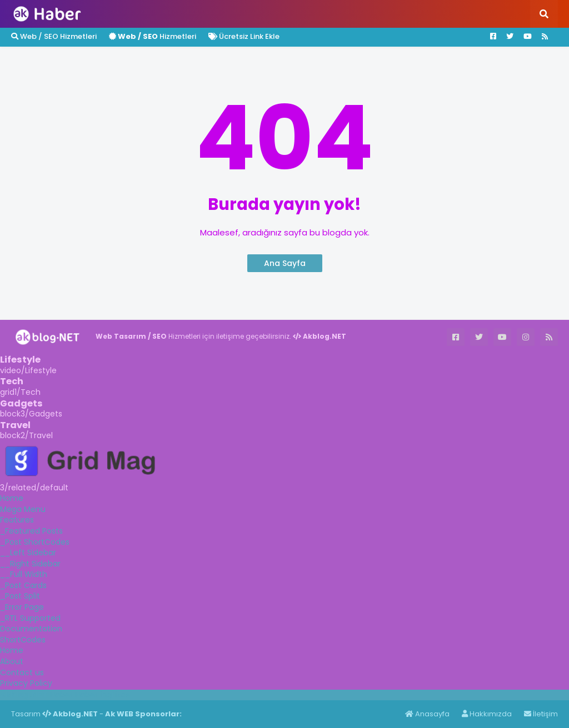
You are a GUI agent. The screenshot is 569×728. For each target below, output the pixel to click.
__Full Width (24, 574)
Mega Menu (23, 509)
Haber (61, 695)
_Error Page (22, 607)
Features (17, 520)
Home (12, 498)
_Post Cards (23, 585)
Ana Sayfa (285, 263)
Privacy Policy (26, 683)
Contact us (22, 672)
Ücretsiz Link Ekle (244, 36)
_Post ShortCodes (35, 542)
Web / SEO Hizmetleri (54, 36)
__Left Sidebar (28, 553)
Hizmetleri (153, 36)
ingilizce (115, 695)
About (12, 661)
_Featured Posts (31, 531)
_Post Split (20, 596)
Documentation (31, 629)
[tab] (284, 499)
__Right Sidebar (30, 564)
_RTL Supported (30, 618)
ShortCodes (23, 640)
